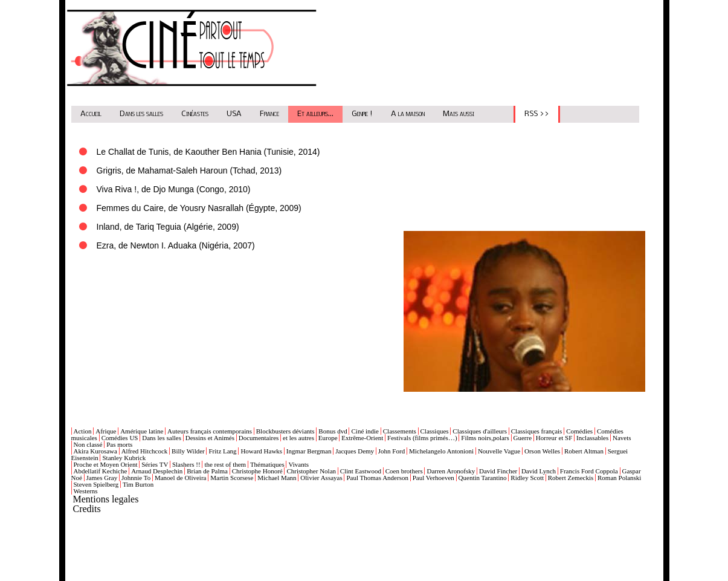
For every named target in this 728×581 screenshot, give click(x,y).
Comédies (579, 431)
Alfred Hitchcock (145, 451)
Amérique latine (142, 431)
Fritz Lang (222, 451)
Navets (622, 438)
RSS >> (537, 114)
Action (83, 431)
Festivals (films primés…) (422, 438)
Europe (328, 438)
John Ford (391, 451)
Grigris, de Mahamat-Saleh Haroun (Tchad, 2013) (189, 170)
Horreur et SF (554, 438)
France (269, 114)
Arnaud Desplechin (157, 471)
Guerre (523, 438)
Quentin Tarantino (483, 478)
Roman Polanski (619, 478)
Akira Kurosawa (95, 451)
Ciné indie (365, 431)
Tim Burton (138, 484)
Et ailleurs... (315, 114)
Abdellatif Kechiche (101, 471)
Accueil (91, 114)
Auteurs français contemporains (210, 431)
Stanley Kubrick (124, 458)
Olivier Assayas (321, 478)
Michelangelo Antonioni (441, 451)
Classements (400, 431)
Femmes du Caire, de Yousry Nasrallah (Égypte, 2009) (199, 208)
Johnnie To (136, 478)
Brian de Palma (207, 471)
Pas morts (119, 444)
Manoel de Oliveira (181, 478)
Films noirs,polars (485, 438)
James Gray (102, 478)
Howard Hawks (261, 451)
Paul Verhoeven (433, 478)
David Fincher (498, 471)
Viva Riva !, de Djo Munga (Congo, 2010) (174, 189)
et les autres (298, 438)
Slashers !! (186, 464)
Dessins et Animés (210, 438)
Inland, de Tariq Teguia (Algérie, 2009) (168, 227)
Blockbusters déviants (285, 431)
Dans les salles (141, 114)
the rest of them (225, 464)
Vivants (298, 464)
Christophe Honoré (257, 471)
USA (234, 114)
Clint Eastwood (361, 471)
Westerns (86, 491)
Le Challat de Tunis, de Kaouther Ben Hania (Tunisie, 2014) (208, 152)
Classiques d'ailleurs (480, 431)
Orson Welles (542, 451)
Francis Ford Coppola (589, 471)
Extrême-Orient (362, 438)
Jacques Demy (355, 451)
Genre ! (362, 114)
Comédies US (120, 438)
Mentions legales (106, 499)
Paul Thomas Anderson (377, 478)
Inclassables (592, 438)
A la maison (408, 114)
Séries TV (155, 464)
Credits (87, 509)
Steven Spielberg (96, 484)
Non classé (88, 444)
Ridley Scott (527, 478)
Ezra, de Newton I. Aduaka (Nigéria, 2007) (176, 245)
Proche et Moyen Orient (106, 464)
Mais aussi (459, 114)
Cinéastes (195, 114)
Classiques (435, 431)
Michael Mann (277, 478)
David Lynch (539, 471)
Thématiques (267, 464)
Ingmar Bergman (309, 451)
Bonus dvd (333, 431)
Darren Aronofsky (451, 471)
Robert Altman (584, 451)
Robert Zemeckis (571, 478)
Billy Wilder (188, 451)
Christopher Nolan (311, 471)
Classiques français (537, 431)
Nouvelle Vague (499, 451)
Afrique (106, 431)
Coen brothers (404, 471)
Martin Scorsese (232, 478)
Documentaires (259, 438)
